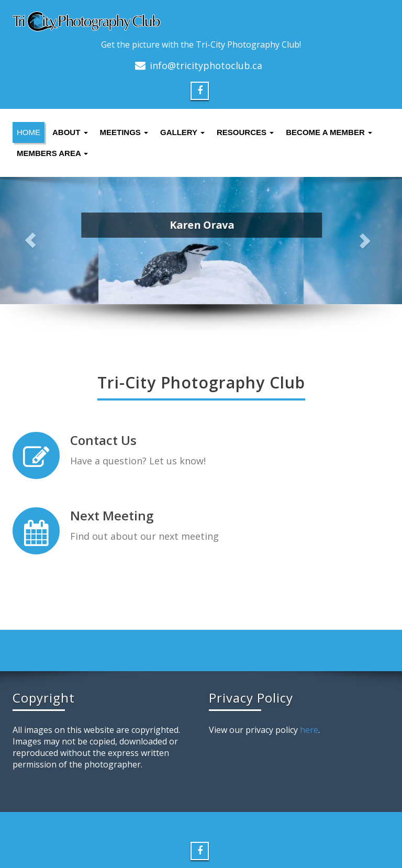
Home (29, 132)
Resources (245, 132)
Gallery (182, 132)
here (309, 730)
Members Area (52, 153)
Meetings (124, 132)
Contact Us (103, 440)
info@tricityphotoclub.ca (206, 65)
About (70, 132)
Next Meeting (112, 514)
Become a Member (329, 132)
